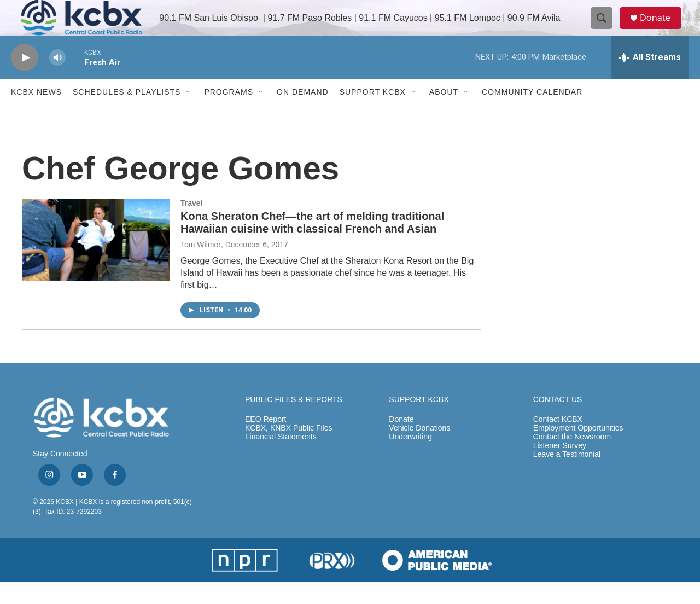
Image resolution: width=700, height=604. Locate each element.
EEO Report (266, 441)
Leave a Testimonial (567, 476)
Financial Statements (281, 459)
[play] (25, 80)
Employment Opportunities (578, 450)
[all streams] (650, 79)
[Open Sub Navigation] (189, 114)
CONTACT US (558, 422)
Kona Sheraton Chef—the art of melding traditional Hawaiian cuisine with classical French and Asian (312, 244)
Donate (661, 29)
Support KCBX (373, 114)
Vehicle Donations (419, 450)
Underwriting (410, 459)
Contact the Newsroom (572, 459)
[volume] (57, 80)
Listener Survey (560, 467)
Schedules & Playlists (127, 114)
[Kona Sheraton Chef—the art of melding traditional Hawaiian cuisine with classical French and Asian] (96, 262)
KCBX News (36, 114)
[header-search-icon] (606, 29)
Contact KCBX (558, 441)
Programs (229, 114)
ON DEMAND (303, 114)
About (444, 114)
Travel (191, 225)
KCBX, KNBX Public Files (289, 450)
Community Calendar (532, 114)
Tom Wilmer (201, 266)
